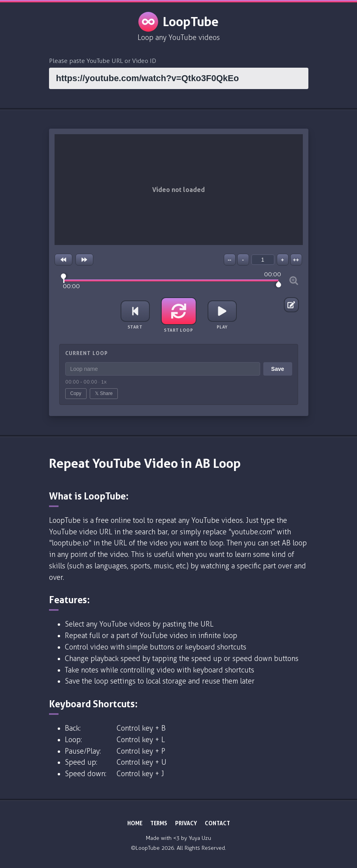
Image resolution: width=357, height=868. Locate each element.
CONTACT (217, 823)
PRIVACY (186, 823)
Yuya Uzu (200, 838)
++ (296, 260)
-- (229, 260)
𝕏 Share (104, 393)
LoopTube (178, 22)
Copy (76, 393)
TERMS (159, 823)
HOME (135, 823)
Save (278, 369)
